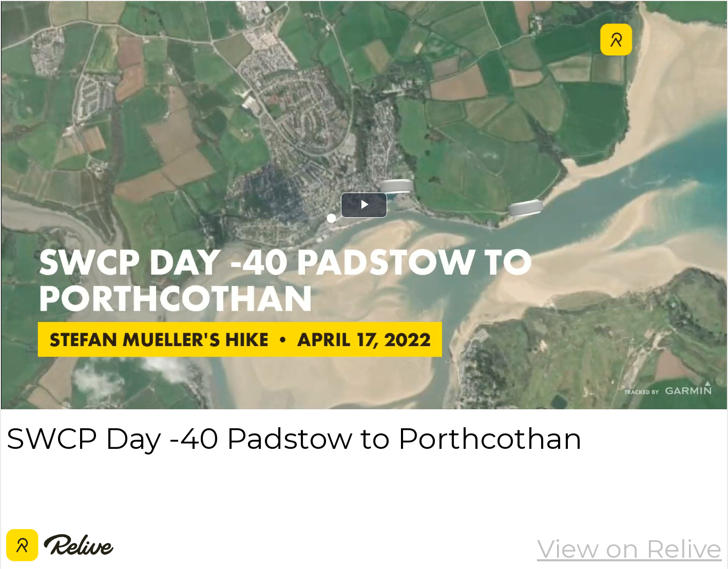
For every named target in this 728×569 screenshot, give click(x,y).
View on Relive (629, 548)
